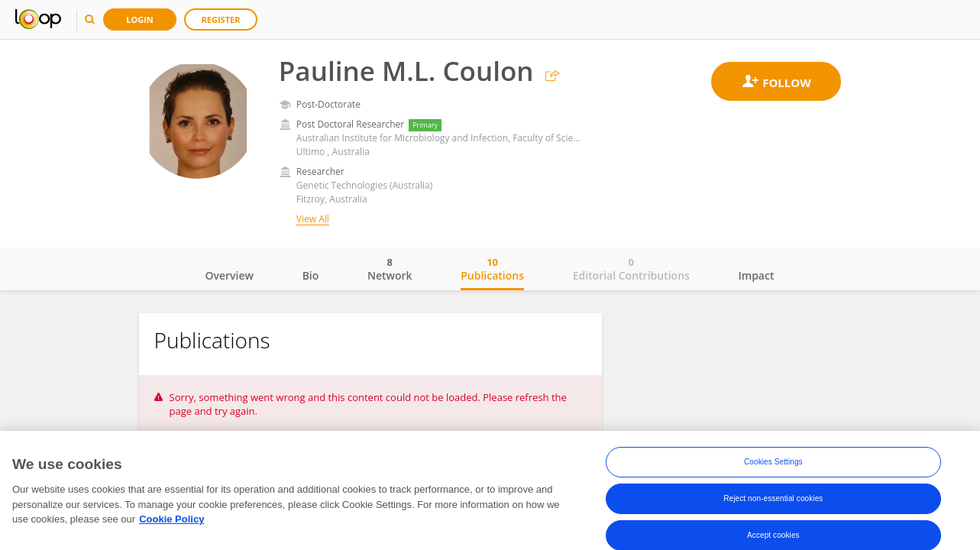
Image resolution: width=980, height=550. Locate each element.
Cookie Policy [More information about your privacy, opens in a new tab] (171, 521)
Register (221, 19)
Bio (311, 275)
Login (140, 19)
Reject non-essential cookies (773, 500)
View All (313, 219)
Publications (492, 269)
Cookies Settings (773, 463)
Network (390, 269)
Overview (230, 275)
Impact (757, 275)
